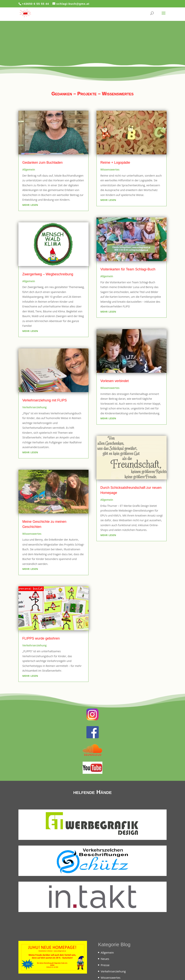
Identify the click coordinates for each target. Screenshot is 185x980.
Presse (105, 965)
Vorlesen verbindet (114, 381)
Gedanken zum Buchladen (42, 163)
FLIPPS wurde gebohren (41, 638)
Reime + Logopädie (115, 163)
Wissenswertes (32, 534)
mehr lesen (30, 205)
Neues (105, 959)
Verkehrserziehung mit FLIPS (44, 400)
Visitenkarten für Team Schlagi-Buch (128, 269)
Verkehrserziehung (34, 407)
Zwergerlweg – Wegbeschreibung (48, 274)
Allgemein (29, 169)
